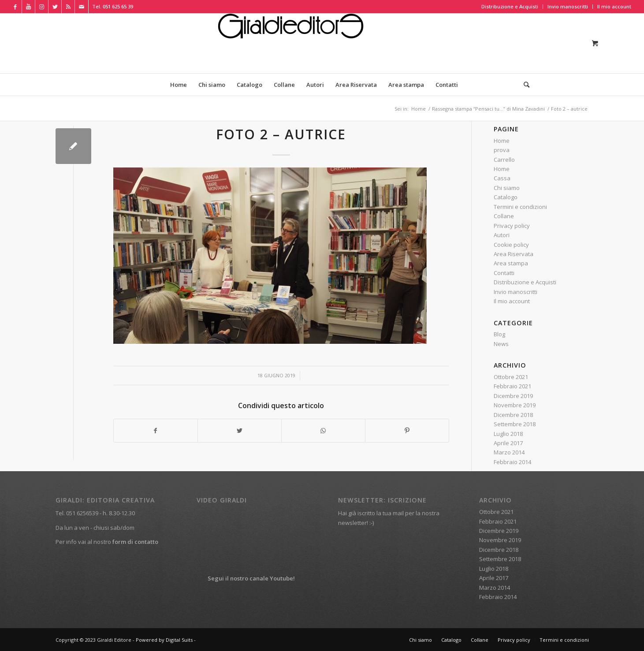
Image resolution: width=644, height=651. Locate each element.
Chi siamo (507, 188)
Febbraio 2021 (512, 386)
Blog (499, 334)
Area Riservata (514, 254)
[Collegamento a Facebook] (15, 7)
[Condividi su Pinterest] (407, 431)
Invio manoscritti (568, 6)
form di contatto (135, 542)
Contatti (504, 273)
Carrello (504, 160)
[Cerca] (524, 85)
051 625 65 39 (118, 6)
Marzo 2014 (509, 452)
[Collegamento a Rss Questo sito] (68, 7)
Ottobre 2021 (511, 377)
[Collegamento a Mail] (82, 7)
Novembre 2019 (515, 405)
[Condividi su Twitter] (240, 431)
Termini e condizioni (520, 207)
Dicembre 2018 (513, 415)
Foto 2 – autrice (281, 134)
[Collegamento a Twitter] (55, 7)
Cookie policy (511, 245)
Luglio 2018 (508, 434)
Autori (502, 235)
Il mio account (614, 6)
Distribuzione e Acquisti (510, 6)
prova (502, 150)
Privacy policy (512, 226)
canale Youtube (271, 578)
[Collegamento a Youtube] (28, 7)
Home (502, 141)
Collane (504, 216)
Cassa (502, 178)
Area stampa (511, 263)
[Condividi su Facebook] (156, 431)
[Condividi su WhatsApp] (323, 431)
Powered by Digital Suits (164, 640)
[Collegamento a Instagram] (42, 7)
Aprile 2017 (508, 443)
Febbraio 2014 (512, 462)
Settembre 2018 (515, 424)
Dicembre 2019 (513, 396)
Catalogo (506, 197)
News (501, 344)
